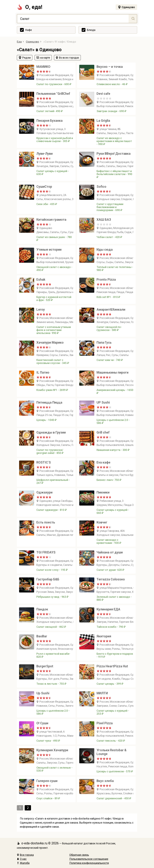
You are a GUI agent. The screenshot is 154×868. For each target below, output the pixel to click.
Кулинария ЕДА (108, 609)
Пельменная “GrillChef (53, 94)
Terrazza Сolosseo (111, 579)
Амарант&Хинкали (111, 309)
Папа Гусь (104, 342)
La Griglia (103, 121)
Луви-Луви (45, 154)
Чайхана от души (110, 552)
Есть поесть (46, 522)
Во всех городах (69, 58)
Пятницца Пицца (49, 402)
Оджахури (44, 492)
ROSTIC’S (44, 462)
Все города (25, 855)
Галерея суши (47, 781)
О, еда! (30, 7)
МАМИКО (43, 67)
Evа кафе (103, 462)
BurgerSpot (45, 666)
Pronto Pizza (106, 280)
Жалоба (23, 863)
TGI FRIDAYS (46, 552)
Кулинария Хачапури (52, 750)
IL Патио (43, 372)
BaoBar (42, 636)
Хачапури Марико (50, 342)
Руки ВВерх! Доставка (114, 154)
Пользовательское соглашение (89, 859)
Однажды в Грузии (51, 432)
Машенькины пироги (112, 372)
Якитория (104, 636)
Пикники (103, 492)
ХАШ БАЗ (104, 220)
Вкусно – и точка (110, 67)
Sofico (101, 187)
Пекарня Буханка (49, 121)
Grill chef (103, 432)
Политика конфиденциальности (89, 863)
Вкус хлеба (105, 781)
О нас (22, 859)
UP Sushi (103, 402)
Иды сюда (105, 250)
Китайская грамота (51, 220)
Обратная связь (79, 855)
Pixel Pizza (105, 723)
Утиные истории (49, 250)
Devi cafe (103, 94)
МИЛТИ (102, 693)
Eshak (41, 280)
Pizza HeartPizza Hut (112, 666)
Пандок (42, 609)
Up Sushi (43, 693)
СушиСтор (44, 187)
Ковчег (102, 522)
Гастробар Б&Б (48, 579)
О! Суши (42, 723)
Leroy (41, 309)
